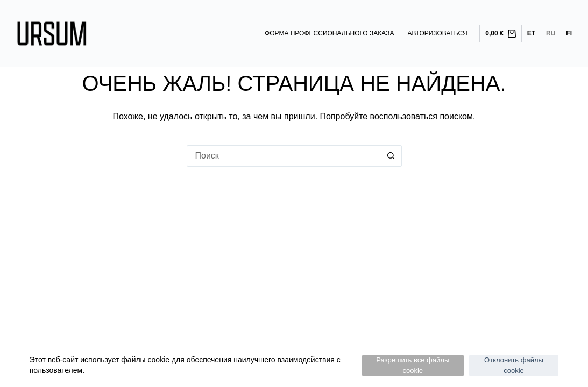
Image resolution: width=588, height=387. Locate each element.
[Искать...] (284, 156)
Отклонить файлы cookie (514, 365)
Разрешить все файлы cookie (413, 365)
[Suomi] (569, 34)
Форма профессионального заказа (329, 33)
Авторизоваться (437, 33)
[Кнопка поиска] (391, 156)
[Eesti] (531, 34)
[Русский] (551, 34)
